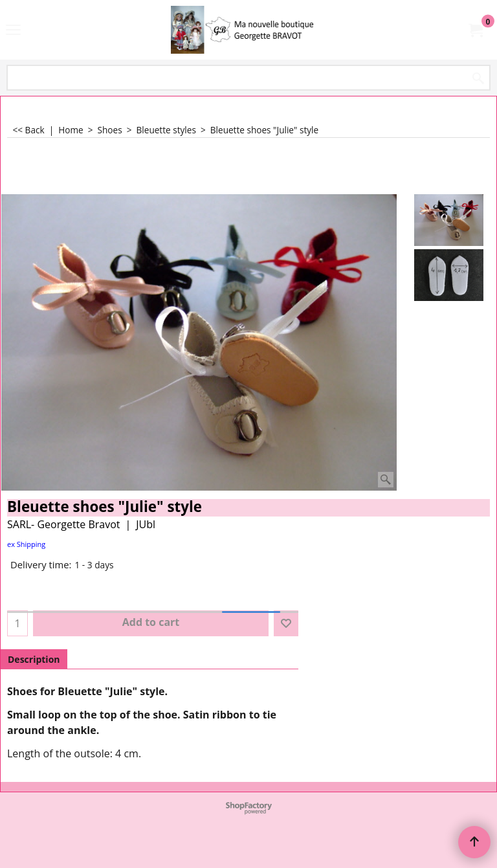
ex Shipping (26, 544)
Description (34, 659)
